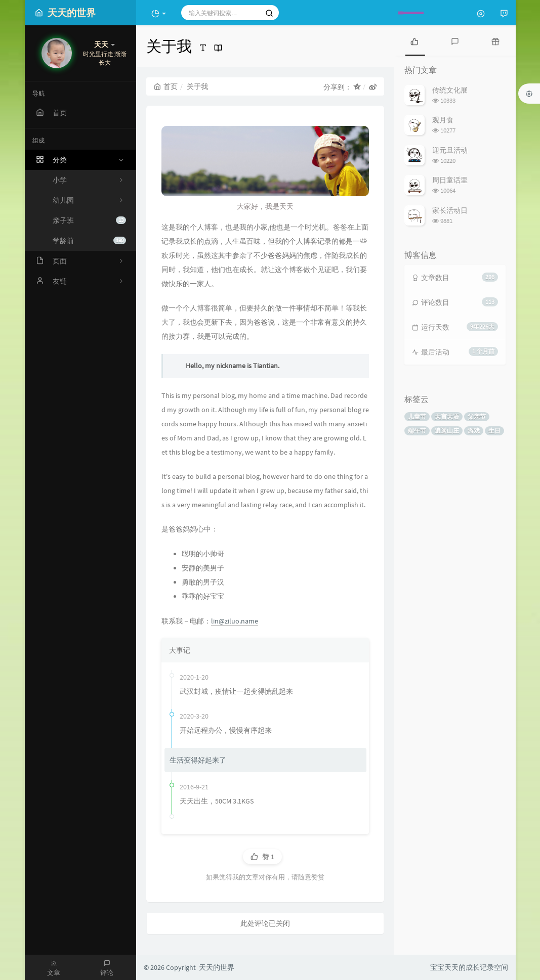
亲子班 (89, 220)
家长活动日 (450, 210)
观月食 (443, 120)
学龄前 (89, 241)
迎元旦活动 (450, 150)
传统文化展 (450, 90)
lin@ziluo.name (235, 621)
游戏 (474, 431)
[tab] (414, 40)
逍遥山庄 (447, 431)
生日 (494, 431)
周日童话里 (450, 180)
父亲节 (477, 416)
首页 (166, 86)
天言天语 (447, 416)
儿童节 (417, 416)
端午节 (417, 431)
